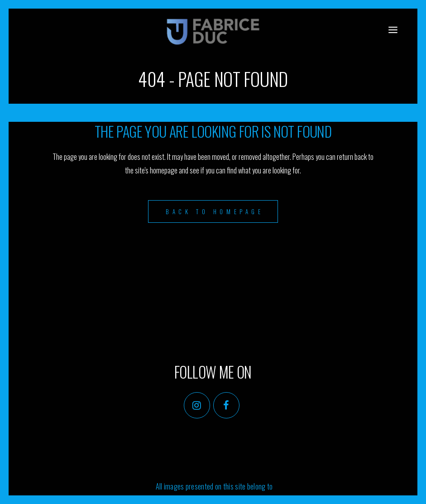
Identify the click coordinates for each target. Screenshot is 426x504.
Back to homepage (215, 211)
